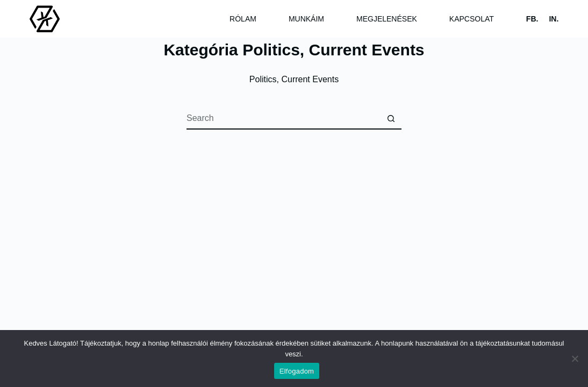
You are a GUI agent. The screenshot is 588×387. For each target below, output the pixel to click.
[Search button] (391, 119)
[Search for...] (283, 119)
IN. (554, 19)
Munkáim (306, 19)
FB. (532, 19)
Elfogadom (297, 371)
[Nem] (575, 359)
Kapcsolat (472, 19)
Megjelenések (387, 19)
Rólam (243, 19)
